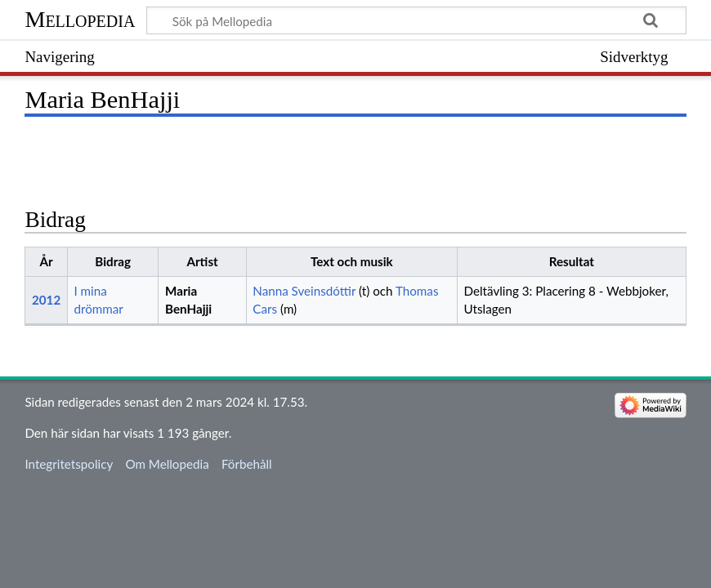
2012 (46, 300)
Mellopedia (80, 19)
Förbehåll (247, 464)
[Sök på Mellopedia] (416, 20)
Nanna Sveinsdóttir (304, 291)
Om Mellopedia (167, 464)
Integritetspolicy (69, 464)
